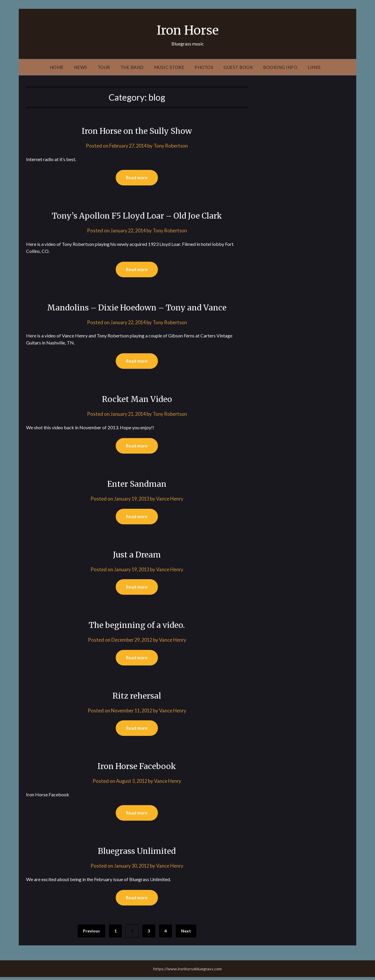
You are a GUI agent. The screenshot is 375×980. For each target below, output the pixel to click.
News (81, 67)
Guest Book (238, 67)
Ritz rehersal (137, 697)
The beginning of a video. (137, 626)
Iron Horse (188, 30)
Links (314, 67)
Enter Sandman (137, 485)
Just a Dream (137, 556)
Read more (137, 178)
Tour (104, 67)
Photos (204, 67)
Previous (91, 934)
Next (186, 934)
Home (57, 67)
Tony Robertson (172, 146)
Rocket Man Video (137, 400)
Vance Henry (171, 500)
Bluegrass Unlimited (137, 853)
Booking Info (280, 67)
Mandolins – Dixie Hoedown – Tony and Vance (137, 308)
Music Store (169, 67)
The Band (132, 67)
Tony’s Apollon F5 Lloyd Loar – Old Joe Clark (137, 216)
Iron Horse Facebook (137, 768)
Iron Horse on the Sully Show (137, 131)
